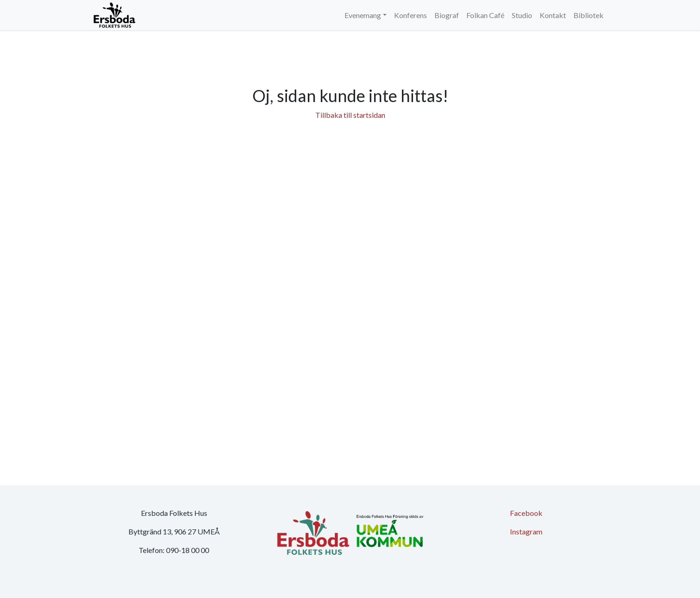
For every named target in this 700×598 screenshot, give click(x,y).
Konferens (410, 15)
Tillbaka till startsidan (350, 115)
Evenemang (363, 15)
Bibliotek (589, 15)
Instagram (526, 531)
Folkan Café (485, 15)
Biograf (447, 15)
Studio (522, 15)
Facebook (526, 513)
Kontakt (553, 15)
